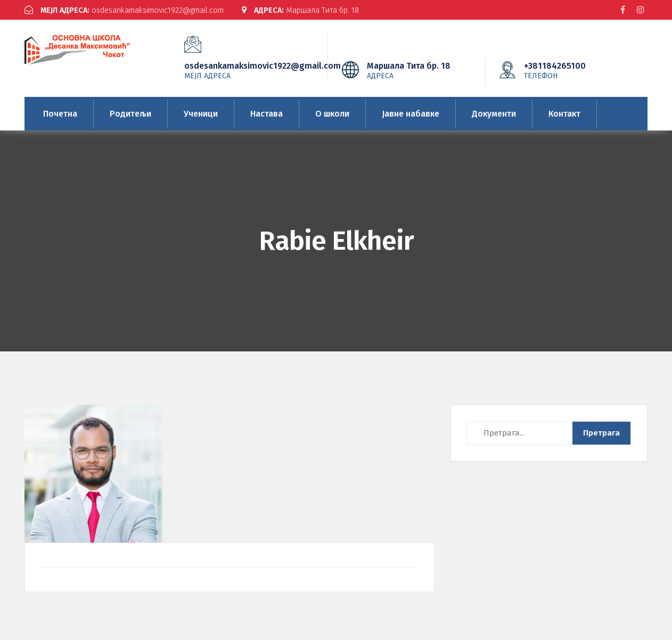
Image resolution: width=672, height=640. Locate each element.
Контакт (564, 114)
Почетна (60, 114)
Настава (267, 114)
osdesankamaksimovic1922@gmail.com (130, 10)
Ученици (201, 114)
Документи (494, 114)
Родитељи (130, 114)
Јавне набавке (411, 114)
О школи (332, 114)
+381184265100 (571, 70)
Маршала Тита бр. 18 (317, 10)
